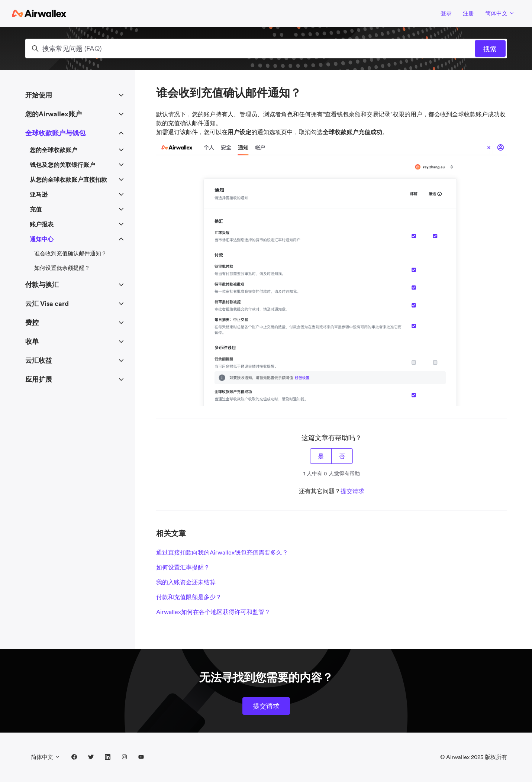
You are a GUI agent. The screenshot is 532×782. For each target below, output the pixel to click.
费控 (32, 322)
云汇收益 (39, 360)
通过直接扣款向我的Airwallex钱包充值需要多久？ (222, 552)
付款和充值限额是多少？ (189, 597)
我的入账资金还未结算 (186, 582)
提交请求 (352, 491)
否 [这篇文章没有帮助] (342, 456)
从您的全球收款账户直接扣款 (68, 180)
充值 (36, 209)
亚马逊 (39, 194)
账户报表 (42, 224)
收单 (32, 341)
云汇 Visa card (47, 303)
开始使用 (39, 95)
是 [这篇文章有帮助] (321, 456)
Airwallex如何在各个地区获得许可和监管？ (213, 612)
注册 (468, 13)
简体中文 (500, 13)
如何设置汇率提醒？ (183, 567)
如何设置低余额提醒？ (62, 268)
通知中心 (42, 239)
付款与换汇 (42, 285)
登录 (446, 13)
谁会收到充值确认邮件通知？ (70, 253)
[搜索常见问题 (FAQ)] (266, 49)
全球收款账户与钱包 (55, 133)
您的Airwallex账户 (54, 114)
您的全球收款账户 (54, 150)
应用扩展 (39, 379)
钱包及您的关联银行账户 (62, 165)
